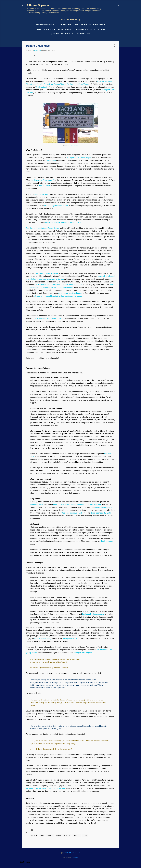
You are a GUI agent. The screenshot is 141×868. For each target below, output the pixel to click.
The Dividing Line (43, 87)
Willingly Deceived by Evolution (90, 29)
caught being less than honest (70, 293)
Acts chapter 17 (45, 186)
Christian (50, 835)
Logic (85, 835)
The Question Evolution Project (90, 25)
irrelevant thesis (37, 504)
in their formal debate (104, 507)
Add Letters (74, 146)
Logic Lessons (64, 25)
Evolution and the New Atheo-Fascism (54, 29)
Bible (42, 835)
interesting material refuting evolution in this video (65, 223)
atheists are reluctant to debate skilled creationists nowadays (58, 296)
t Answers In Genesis (56, 279)
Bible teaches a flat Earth (101, 513)
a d (64, 639)
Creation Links (83, 34)
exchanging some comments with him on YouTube (46, 788)
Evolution (76, 835)
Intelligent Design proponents (94, 614)
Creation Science (63, 835)
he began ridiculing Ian (83, 653)
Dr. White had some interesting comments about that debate (59, 285)
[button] (114, 46)
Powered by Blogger (71, 853)
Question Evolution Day (62, 34)
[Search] (118, 6)
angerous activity (72, 639)
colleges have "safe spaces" (43, 180)
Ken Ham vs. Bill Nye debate (47, 273)
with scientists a (41, 279)
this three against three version (56, 206)
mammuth (76, 857)
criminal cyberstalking (43, 639)
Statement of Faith (45, 25)
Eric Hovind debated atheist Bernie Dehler (42, 228)
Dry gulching (51, 160)
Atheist (34, 835)
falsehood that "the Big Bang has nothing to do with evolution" (77, 504)
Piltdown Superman (38, 5)
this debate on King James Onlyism (49, 318)
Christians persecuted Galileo (73, 513)
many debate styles (42, 194)
